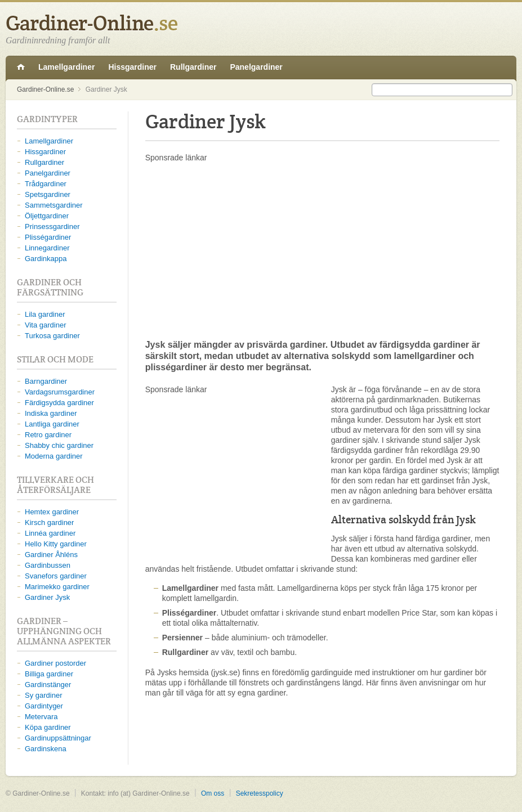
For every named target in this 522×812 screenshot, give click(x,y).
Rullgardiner (193, 67)
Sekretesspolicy (260, 793)
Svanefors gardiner (56, 576)
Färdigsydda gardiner (59, 403)
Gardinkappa (46, 259)
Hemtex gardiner (52, 512)
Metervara (41, 717)
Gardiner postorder (55, 663)
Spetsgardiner (48, 194)
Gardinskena (46, 749)
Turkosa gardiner (52, 336)
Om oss (213, 793)
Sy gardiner (43, 695)
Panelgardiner (256, 67)
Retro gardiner (48, 435)
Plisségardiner (48, 237)
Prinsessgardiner (52, 226)
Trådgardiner (46, 184)
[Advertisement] (322, 250)
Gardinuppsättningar (58, 738)
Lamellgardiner (66, 67)
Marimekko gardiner (57, 587)
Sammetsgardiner (54, 205)
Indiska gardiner (51, 413)
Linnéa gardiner (50, 533)
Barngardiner (46, 381)
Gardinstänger (48, 685)
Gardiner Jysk (47, 597)
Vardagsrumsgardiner (60, 392)
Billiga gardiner (49, 674)
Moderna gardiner (54, 456)
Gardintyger (44, 706)
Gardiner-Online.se (21, 68)
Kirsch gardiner (49, 522)
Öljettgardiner (47, 216)
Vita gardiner (45, 325)
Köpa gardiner (48, 727)
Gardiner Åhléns (51, 555)
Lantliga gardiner (52, 424)
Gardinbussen (48, 565)
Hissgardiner (132, 67)
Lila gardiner (45, 314)
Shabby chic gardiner (59, 445)
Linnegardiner (47, 248)
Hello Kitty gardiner (56, 544)
